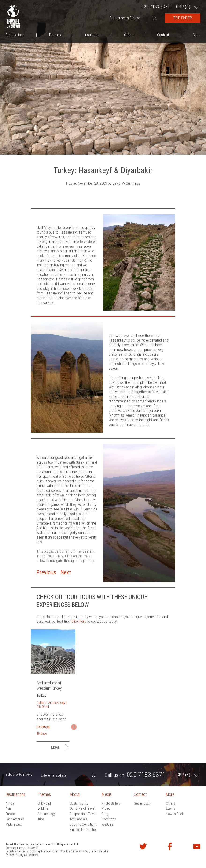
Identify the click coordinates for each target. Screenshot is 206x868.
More (197, 35)
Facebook (109, 819)
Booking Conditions (83, 824)
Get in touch (142, 803)
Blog (105, 814)
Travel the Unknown (13, 17)
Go (93, 775)
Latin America (15, 819)
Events (171, 808)
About (75, 794)
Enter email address (54, 775)
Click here (79, 621)
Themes (55, 35)
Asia (9, 808)
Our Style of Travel (82, 808)
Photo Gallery (111, 803)
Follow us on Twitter (143, 846)
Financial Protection (84, 830)
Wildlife (43, 808)
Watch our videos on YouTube (197, 846)
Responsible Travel (83, 814)
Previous (46, 572)
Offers (129, 35)
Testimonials (78, 819)
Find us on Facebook (170, 846)
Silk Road (44, 803)
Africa (10, 803)
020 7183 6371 (156, 7)
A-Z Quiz (108, 824)
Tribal (41, 819)
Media (107, 794)
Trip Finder (183, 18)
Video (106, 808)
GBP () (184, 7)
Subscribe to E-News (125, 18)
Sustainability (79, 803)
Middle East (14, 824)
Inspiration (92, 35)
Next (66, 572)
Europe (11, 814)
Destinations (15, 35)
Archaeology (47, 814)
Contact (163, 35)
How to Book (175, 814)
